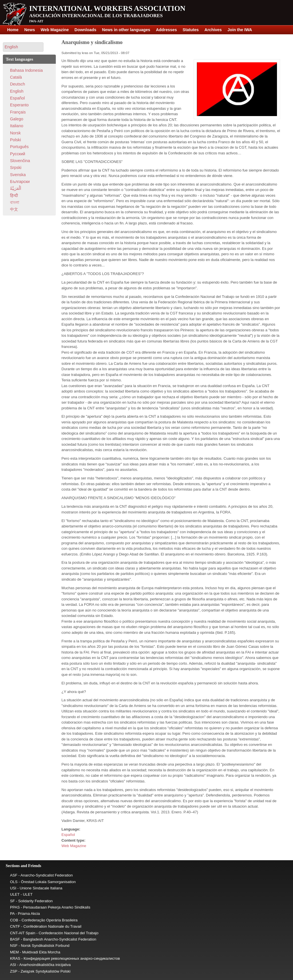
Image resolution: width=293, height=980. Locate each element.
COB (14, 920)
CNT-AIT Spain (23, 933)
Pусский (18, 154)
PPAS (15, 907)
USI (13, 888)
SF (12, 901)
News (30, 30)
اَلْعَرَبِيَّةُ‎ (16, 188)
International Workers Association (107, 8)
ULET (15, 894)
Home (13, 30)
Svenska (18, 175)
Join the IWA (240, 30)
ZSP (14, 971)
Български (20, 182)
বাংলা (15, 202)
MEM (14, 952)
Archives (213, 30)
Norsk (15, 133)
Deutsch (17, 84)
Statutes (191, 30)
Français (18, 112)
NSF (14, 946)
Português (19, 147)
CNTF (15, 926)
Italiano (17, 126)
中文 (14, 209)
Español (68, 835)
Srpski (16, 168)
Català (16, 77)
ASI (13, 965)
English (17, 91)
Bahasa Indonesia (26, 70)
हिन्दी (14, 196)
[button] (23, 47)
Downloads (85, 30)
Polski (15, 140)
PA (12, 914)
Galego (17, 119)
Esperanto (19, 105)
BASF (15, 939)
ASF (14, 875)
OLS (14, 882)
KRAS (15, 958)
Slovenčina (20, 161)
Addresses (166, 30)
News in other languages (126, 30)
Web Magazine (55, 30)
